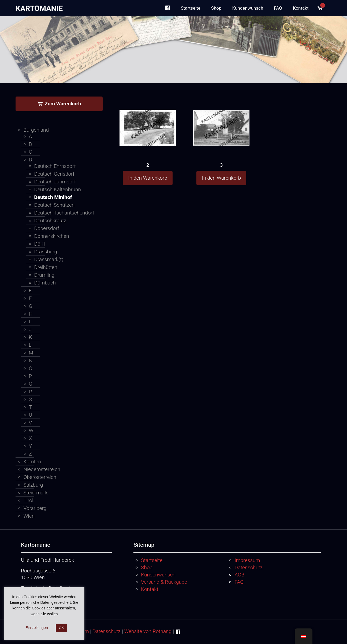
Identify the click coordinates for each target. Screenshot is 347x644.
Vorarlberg (35, 508)
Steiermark (36, 493)
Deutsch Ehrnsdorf (55, 166)
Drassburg (46, 252)
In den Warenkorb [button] (148, 178)
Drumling (44, 275)
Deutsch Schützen (55, 205)
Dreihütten (46, 267)
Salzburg (33, 485)
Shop (147, 567)
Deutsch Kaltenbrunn (58, 189)
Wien (29, 516)
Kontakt (150, 589)
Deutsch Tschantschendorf (64, 213)
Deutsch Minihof (53, 197)
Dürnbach (45, 283)
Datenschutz (249, 567)
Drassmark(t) (49, 259)
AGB (239, 575)
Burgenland (36, 130)
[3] (221, 118)
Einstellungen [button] (37, 628)
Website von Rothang (148, 631)
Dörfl (40, 244)
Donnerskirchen (52, 236)
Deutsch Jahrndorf (55, 182)
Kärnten (32, 462)
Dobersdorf (47, 228)
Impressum (247, 560)
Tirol (29, 500)
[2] (148, 118)
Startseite (152, 560)
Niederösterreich (42, 469)
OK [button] (61, 628)
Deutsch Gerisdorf (54, 174)
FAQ (239, 582)
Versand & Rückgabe (164, 582)
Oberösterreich (40, 477)
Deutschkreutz (50, 221)
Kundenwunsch (158, 575)
